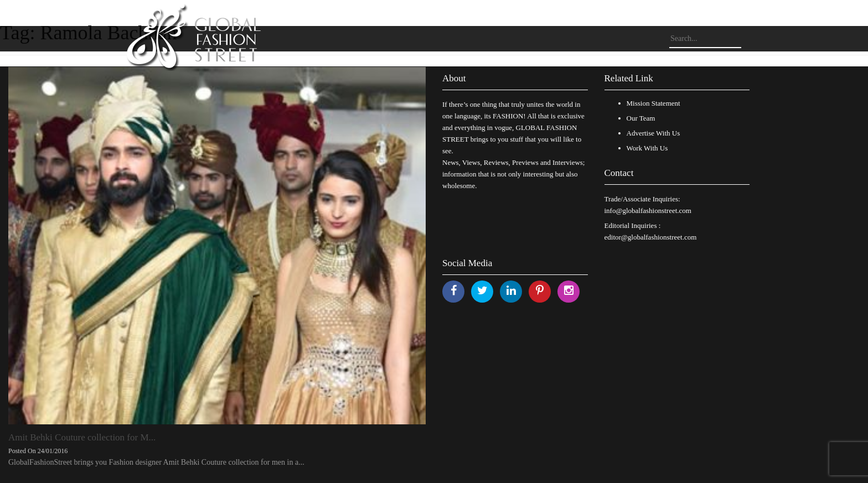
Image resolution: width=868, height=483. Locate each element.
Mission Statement (653, 103)
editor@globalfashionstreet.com (651, 237)
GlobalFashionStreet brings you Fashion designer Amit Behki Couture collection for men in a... (156, 462)
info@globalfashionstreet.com (648, 211)
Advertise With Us (653, 133)
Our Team (641, 118)
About (454, 78)
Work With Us (647, 148)
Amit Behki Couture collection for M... (82, 437)
